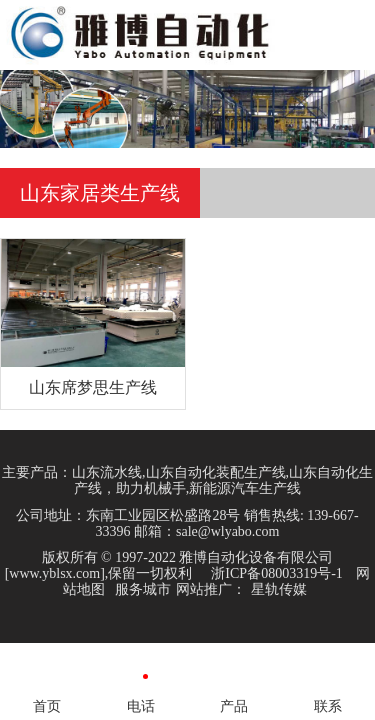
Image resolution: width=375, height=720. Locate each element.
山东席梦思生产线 (93, 387)
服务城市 (143, 589)
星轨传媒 (279, 589)
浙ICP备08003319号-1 (276, 573)
